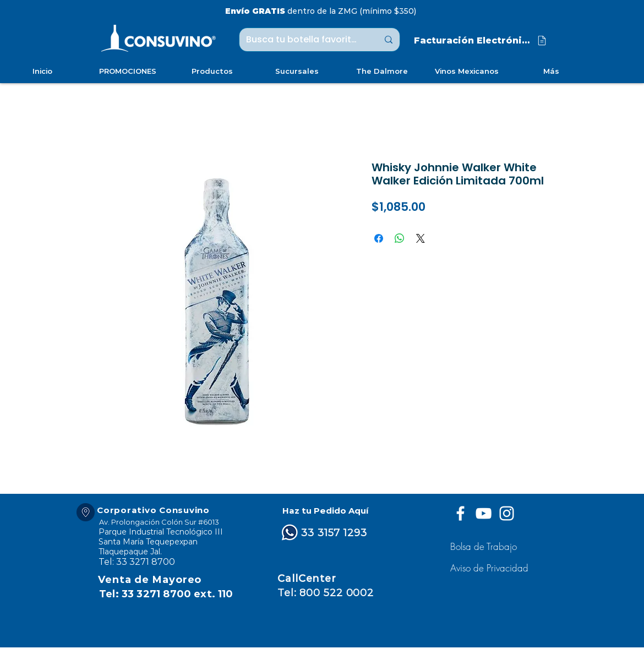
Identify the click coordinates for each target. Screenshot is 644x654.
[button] (491, 568)
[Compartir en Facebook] (379, 238)
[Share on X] (421, 238)
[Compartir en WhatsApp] (400, 238)
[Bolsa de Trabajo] (485, 546)
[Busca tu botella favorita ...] (304, 40)
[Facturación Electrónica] (481, 40)
